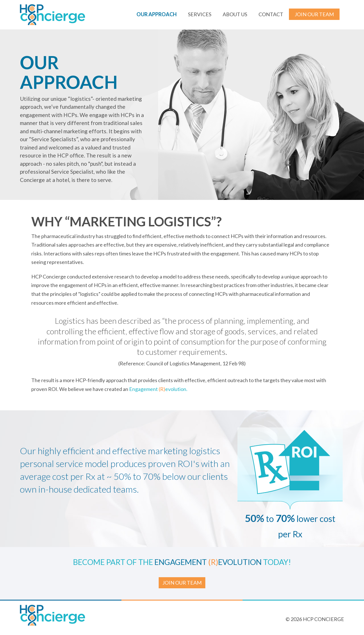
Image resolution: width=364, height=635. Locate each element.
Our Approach (157, 14)
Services (200, 14)
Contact (271, 14)
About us (235, 14)
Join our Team (314, 14)
